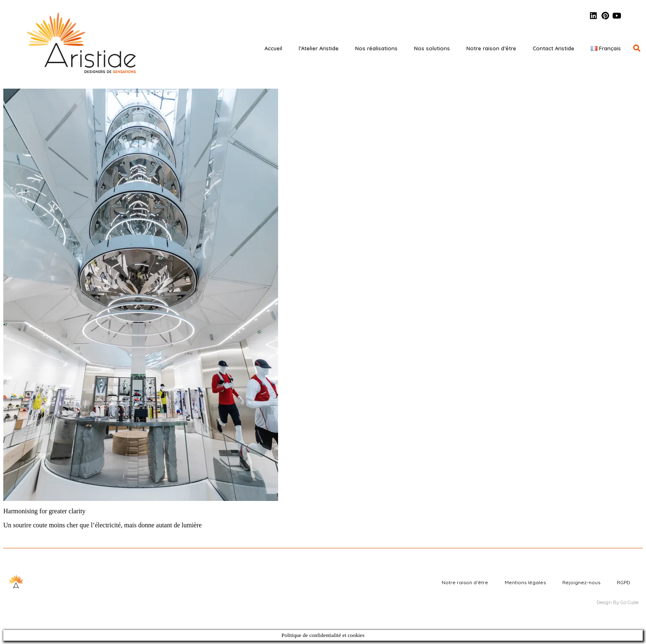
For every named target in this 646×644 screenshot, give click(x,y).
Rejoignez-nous (581, 582)
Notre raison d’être (491, 48)
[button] (637, 48)
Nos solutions (432, 48)
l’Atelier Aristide (319, 48)
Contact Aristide (554, 48)
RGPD (624, 582)
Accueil (273, 48)
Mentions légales (525, 582)
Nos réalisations (376, 48)
